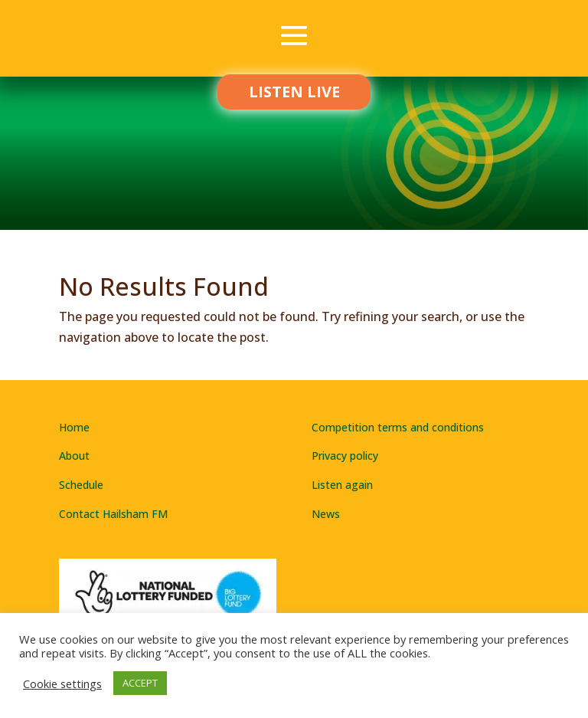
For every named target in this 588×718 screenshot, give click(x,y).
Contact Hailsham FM (113, 514)
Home (74, 427)
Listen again (342, 485)
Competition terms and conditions (398, 427)
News (326, 514)
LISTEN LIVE (294, 92)
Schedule (81, 485)
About (74, 456)
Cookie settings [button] (62, 684)
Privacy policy (345, 456)
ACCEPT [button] (140, 683)
